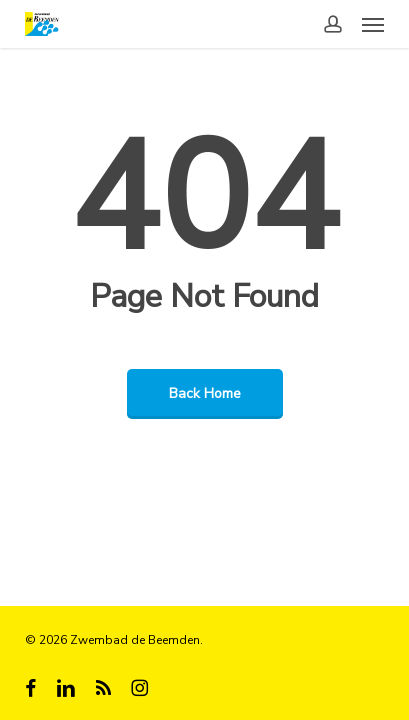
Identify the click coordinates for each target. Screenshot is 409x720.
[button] (373, 24)
